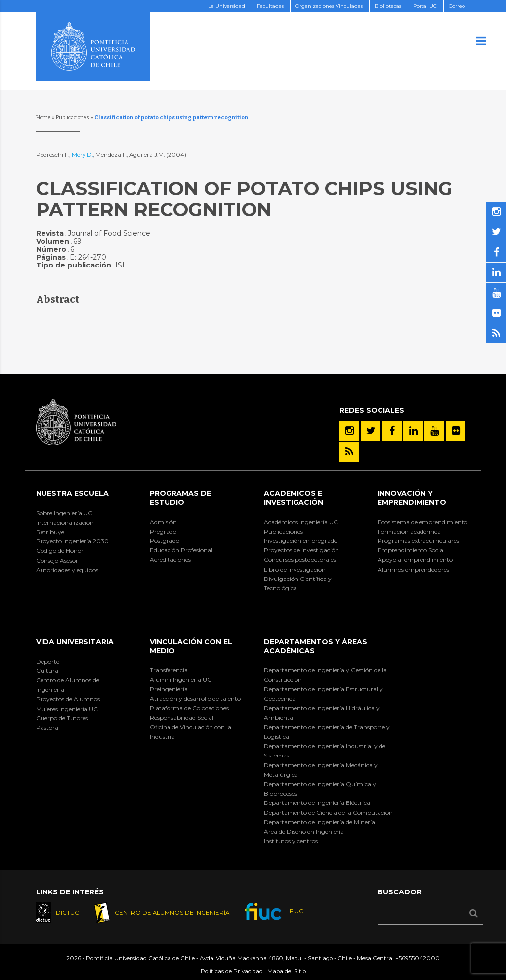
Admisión (163, 522)
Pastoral (48, 728)
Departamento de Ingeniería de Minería (319, 822)
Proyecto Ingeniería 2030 (72, 541)
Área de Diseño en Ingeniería (304, 831)
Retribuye (50, 532)
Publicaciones (73, 117)
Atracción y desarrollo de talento (195, 698)
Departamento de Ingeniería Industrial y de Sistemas (325, 751)
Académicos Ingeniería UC (301, 522)
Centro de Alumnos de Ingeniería (68, 685)
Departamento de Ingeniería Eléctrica (317, 803)
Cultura (47, 671)
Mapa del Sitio (287, 971)
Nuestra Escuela (72, 493)
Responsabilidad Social (182, 718)
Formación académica (409, 531)
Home (43, 117)
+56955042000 (418, 958)
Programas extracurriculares (418, 541)
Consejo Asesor (57, 560)
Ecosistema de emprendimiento (422, 522)
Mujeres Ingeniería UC (67, 709)
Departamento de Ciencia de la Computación (328, 813)
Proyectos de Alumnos (68, 699)
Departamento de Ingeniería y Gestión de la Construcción (325, 675)
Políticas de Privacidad (232, 971)
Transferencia (169, 670)
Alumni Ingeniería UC (181, 680)
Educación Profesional (181, 550)
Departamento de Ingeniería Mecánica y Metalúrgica (321, 770)
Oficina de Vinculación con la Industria (190, 732)
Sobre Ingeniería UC (64, 513)
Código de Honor (60, 551)
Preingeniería (169, 689)
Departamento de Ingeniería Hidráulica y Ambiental (322, 713)
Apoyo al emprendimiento (415, 559)
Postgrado (165, 541)
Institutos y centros (291, 841)
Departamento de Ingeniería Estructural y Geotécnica (323, 694)
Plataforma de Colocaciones (189, 708)
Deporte (48, 661)
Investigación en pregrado (301, 541)
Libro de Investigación (295, 569)
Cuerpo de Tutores (62, 718)
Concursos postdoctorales (300, 559)
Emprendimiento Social (411, 550)
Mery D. (82, 155)
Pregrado (163, 531)
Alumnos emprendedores (413, 569)
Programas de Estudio (180, 498)
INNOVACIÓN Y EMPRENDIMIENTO (412, 498)
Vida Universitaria (75, 642)
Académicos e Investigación (294, 498)
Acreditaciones (170, 559)
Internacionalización (65, 522)
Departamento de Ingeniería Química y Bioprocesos (320, 789)
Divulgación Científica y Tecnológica (298, 583)
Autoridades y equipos (67, 570)
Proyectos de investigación (301, 550)
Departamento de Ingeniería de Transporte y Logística (327, 732)
